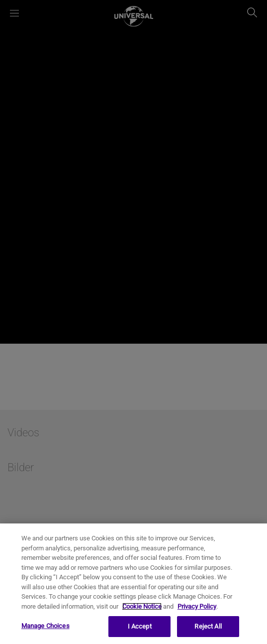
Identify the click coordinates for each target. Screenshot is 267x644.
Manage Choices (45, 626)
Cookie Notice (142, 606)
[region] (133, 584)
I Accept (140, 626)
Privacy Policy (197, 606)
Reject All (208, 626)
